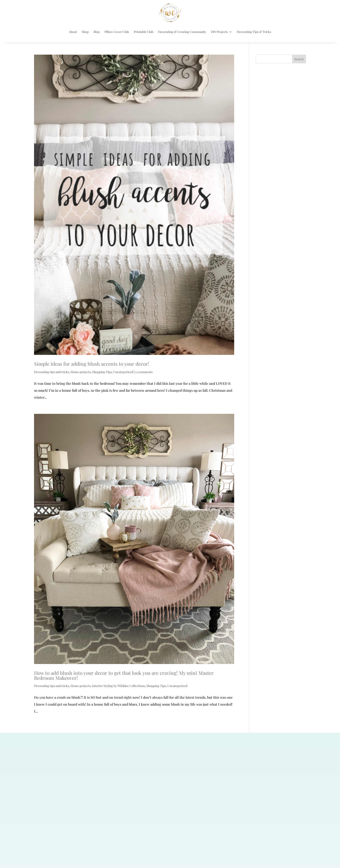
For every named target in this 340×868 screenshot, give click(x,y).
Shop (85, 32)
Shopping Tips (102, 372)
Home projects (81, 372)
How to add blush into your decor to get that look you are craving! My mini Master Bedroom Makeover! (124, 675)
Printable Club (144, 32)
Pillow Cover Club (117, 32)
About (73, 32)
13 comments (144, 372)
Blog (97, 32)
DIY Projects (219, 32)
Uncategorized (123, 372)
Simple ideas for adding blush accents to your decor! (92, 364)
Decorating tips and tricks (51, 372)
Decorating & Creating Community (182, 32)
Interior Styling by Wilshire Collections (119, 686)
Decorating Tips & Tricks (254, 32)
